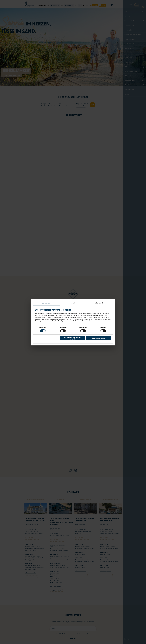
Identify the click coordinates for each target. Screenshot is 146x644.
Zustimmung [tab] (46, 303)
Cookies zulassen (98, 338)
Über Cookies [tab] (100, 303)
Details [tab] (73, 303)
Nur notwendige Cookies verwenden (73, 338)
